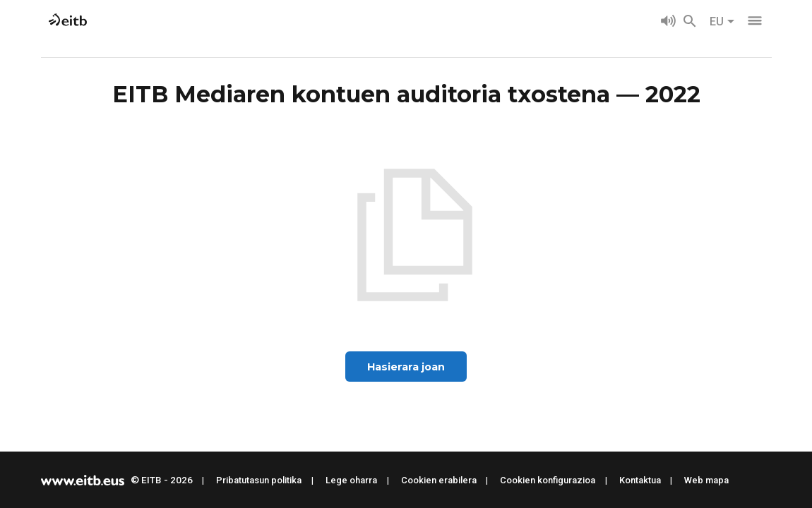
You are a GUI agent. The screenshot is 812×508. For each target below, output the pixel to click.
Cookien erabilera (439, 480)
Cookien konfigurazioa (548, 480)
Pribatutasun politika (259, 480)
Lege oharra (351, 480)
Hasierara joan (406, 367)
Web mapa (706, 480)
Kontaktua (640, 480)
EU (722, 22)
